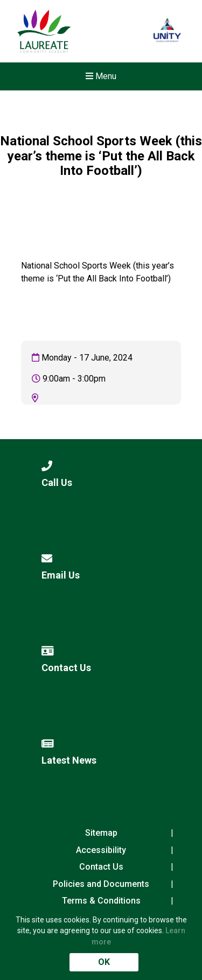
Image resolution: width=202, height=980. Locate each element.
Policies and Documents (101, 884)
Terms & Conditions (101, 901)
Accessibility (101, 850)
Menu (101, 76)
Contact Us (101, 867)
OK (104, 962)
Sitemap (101, 833)
